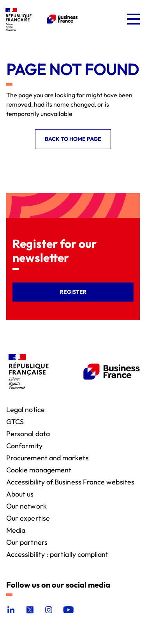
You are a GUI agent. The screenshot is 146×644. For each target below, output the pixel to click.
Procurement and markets (47, 457)
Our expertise (28, 518)
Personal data (28, 433)
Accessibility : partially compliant (57, 554)
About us (20, 494)
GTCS (15, 421)
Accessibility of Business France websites (70, 482)
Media (16, 530)
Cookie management (39, 469)
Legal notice (26, 409)
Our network (26, 506)
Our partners (27, 542)
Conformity (24, 445)
